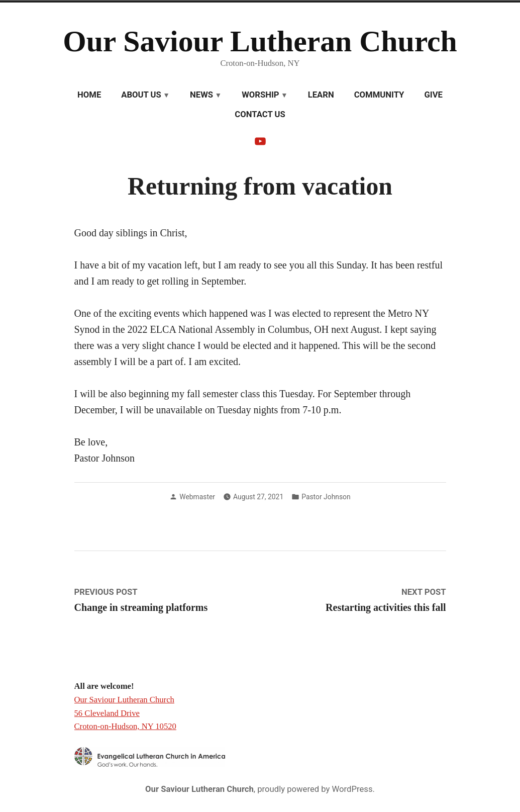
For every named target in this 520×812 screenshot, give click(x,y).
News (201, 95)
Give (433, 95)
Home (89, 95)
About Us (141, 95)
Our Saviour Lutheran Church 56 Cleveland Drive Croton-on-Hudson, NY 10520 (125, 713)
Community (379, 95)
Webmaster (197, 497)
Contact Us (260, 114)
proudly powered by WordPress (315, 789)
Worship (260, 95)
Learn (321, 95)
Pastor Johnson (326, 497)
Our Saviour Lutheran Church (260, 41)
